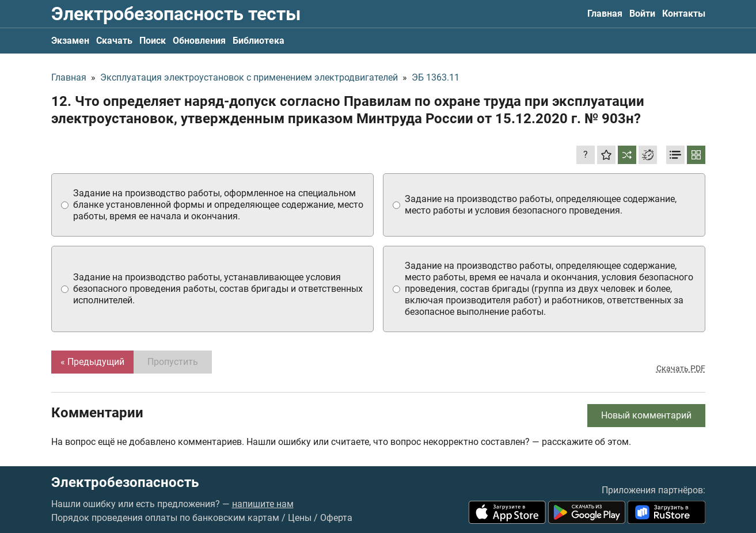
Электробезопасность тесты (176, 14)
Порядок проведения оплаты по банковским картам (165, 518)
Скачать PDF (681, 368)
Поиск (153, 41)
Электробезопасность (125, 482)
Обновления (199, 41)
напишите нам (263, 504)
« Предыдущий (92, 362)
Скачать (114, 41)
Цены (300, 518)
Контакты (684, 14)
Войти (642, 14)
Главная (605, 14)
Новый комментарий (646, 415)
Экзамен (70, 41)
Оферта (336, 518)
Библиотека (259, 41)
